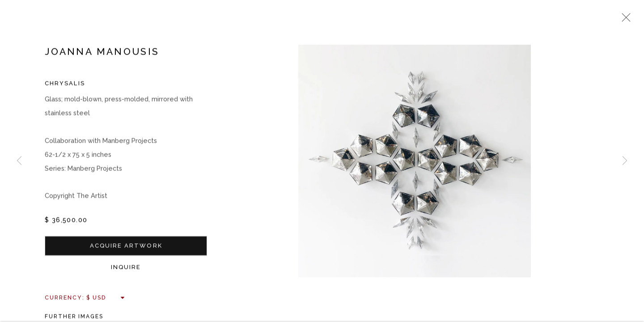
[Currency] (106, 299)
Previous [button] (19, 161)
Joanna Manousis (102, 53)
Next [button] (625, 161)
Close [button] (624, 20)
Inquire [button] (126, 268)
